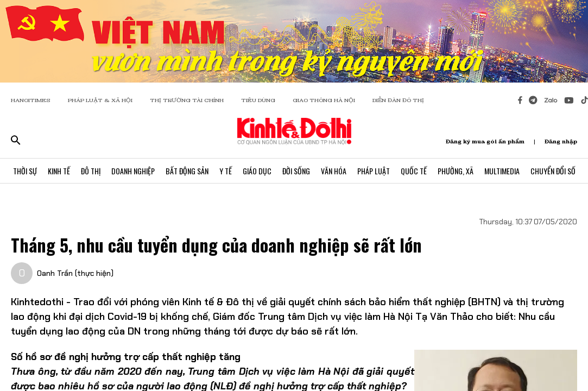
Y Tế (226, 171)
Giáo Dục (257, 171)
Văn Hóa (334, 171)
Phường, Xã (456, 171)
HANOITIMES (31, 100)
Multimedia (502, 171)
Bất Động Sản (187, 171)
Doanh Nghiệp (133, 171)
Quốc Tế (414, 171)
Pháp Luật (374, 171)
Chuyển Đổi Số (553, 171)
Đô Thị (91, 171)
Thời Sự (25, 171)
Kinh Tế (59, 171)
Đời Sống (296, 171)
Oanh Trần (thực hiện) (75, 273)
